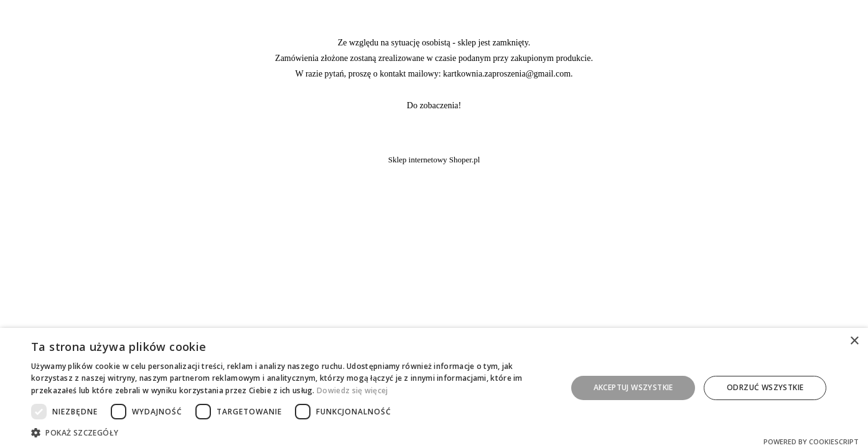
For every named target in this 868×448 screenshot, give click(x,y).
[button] (291, 432)
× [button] (854, 341)
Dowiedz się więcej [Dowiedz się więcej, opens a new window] (352, 390)
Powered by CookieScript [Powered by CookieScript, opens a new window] (811, 441)
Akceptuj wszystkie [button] (633, 387)
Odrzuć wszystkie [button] (765, 387)
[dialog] (434, 388)
